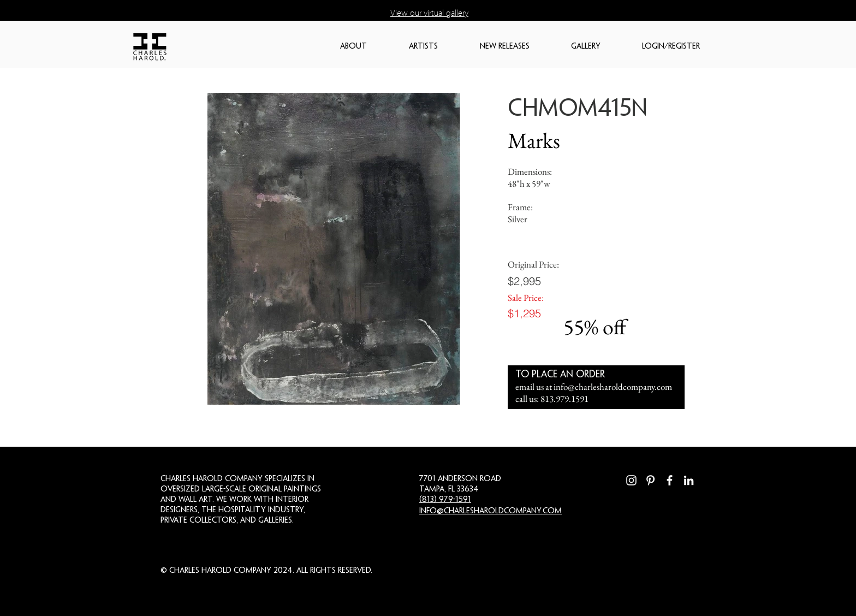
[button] (369, 47)
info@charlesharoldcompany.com (613, 387)
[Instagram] (631, 480)
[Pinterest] (650, 480)
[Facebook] (670, 480)
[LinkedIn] (689, 480)
